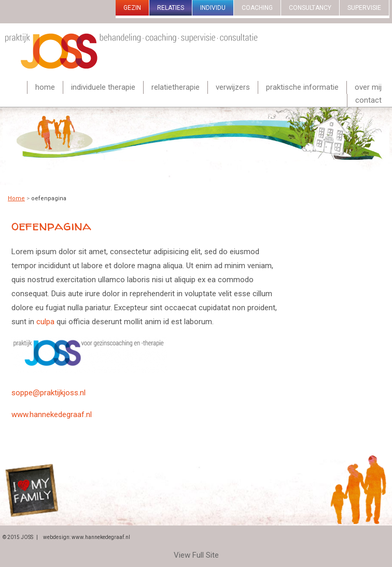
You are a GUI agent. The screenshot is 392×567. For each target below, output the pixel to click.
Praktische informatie (302, 87)
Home (45, 87)
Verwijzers (233, 87)
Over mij (368, 87)
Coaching (257, 8)
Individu (213, 8)
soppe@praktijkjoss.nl (48, 393)
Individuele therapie (103, 87)
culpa (45, 322)
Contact (368, 100)
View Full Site (196, 555)
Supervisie (364, 8)
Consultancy (310, 8)
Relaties (171, 8)
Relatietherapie (176, 87)
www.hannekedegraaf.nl (52, 414)
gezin (132, 8)
